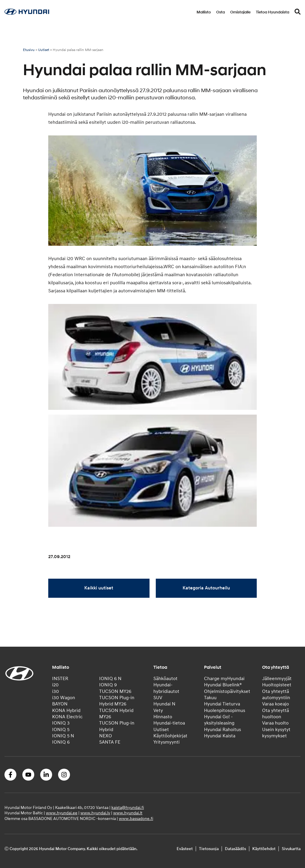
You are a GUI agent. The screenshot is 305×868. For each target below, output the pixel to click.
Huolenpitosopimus (225, 711)
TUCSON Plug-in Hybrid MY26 (117, 701)
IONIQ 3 (61, 723)
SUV (158, 698)
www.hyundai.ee (62, 813)
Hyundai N (164, 704)
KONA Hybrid (66, 711)
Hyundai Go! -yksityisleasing (219, 720)
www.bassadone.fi (136, 819)
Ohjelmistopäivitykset (227, 691)
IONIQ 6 (61, 742)
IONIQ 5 (61, 730)
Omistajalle (240, 12)
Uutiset (44, 50)
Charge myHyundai (224, 679)
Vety (158, 711)
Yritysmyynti (166, 742)
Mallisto (204, 12)
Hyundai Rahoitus (222, 730)
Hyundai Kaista (220, 736)
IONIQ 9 (108, 685)
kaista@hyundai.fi (128, 808)
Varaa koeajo (276, 704)
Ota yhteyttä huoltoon (276, 714)
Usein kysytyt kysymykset (276, 733)
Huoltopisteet (277, 685)
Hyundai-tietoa (169, 723)
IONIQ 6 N (110, 679)
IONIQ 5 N (63, 736)
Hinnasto (163, 717)
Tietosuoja (209, 849)
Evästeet (185, 849)
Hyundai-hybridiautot (166, 688)
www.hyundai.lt (128, 813)
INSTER (60, 679)
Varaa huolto (275, 723)
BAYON (60, 704)
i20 (55, 685)
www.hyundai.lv (95, 813)
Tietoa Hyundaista (273, 12)
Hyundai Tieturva (222, 704)
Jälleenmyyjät (277, 679)
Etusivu (29, 50)
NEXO (106, 736)
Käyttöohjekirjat (170, 736)
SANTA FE (110, 742)
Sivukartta (291, 849)
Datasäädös (235, 849)
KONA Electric (67, 717)
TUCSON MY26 (115, 691)
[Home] (27, 13)
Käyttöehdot (264, 849)
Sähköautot (165, 679)
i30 (56, 691)
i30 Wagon (64, 698)
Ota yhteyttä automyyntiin (276, 695)
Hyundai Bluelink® (223, 685)
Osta (221, 12)
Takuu (210, 698)
